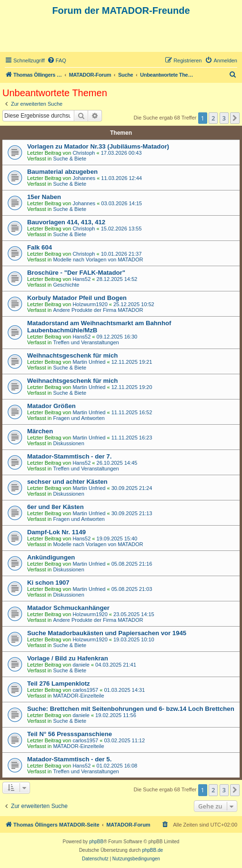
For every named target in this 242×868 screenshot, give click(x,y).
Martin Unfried (89, 362)
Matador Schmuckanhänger (68, 608)
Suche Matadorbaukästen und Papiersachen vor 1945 (107, 633)
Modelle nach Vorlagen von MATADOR (98, 259)
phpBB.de (152, 850)
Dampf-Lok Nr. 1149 (56, 532)
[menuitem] (57, 60)
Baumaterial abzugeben (62, 172)
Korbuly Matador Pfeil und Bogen (77, 298)
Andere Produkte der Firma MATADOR (98, 310)
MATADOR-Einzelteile (78, 696)
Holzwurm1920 (90, 304)
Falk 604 (40, 247)
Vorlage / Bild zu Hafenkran (68, 658)
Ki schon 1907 (48, 583)
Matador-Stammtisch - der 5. (69, 759)
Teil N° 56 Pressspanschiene (70, 734)
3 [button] (224, 118)
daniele (81, 665)
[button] (235, 118)
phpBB (96, 842)
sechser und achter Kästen (67, 482)
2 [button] (213, 118)
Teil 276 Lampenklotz (59, 683)
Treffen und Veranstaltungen (86, 342)
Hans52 (81, 279)
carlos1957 (85, 690)
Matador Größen (51, 406)
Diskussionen (68, 443)
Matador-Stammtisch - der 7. (69, 456)
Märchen (40, 431)
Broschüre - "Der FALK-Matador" (76, 273)
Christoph (84, 153)
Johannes (84, 178)
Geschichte (66, 285)
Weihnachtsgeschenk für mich (72, 355)
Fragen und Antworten (79, 418)
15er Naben (44, 197)
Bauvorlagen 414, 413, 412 (66, 222)
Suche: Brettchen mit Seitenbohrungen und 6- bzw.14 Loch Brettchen (131, 709)
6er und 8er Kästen (55, 507)
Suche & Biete (70, 159)
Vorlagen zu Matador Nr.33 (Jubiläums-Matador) (98, 146)
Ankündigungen (51, 557)
